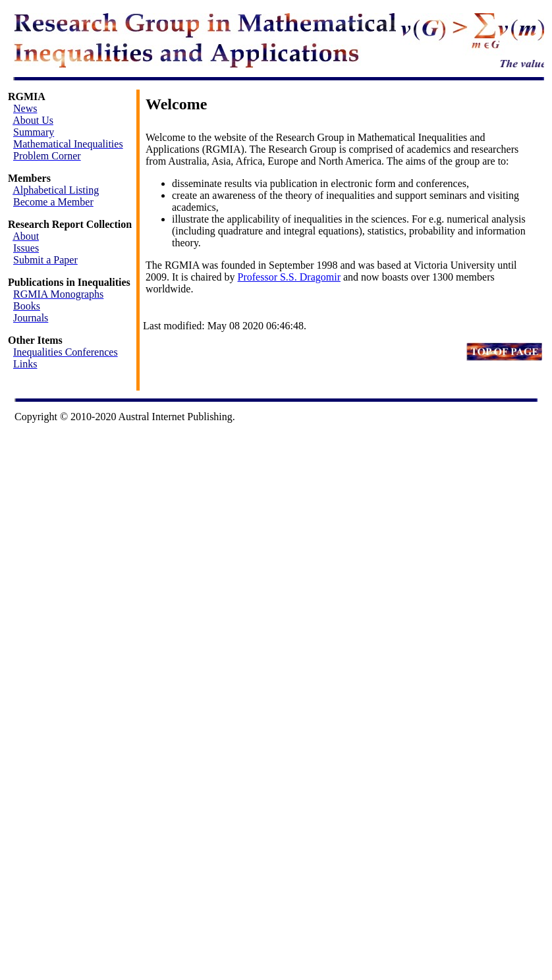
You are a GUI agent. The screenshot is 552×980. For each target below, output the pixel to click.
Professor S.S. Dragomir (289, 277)
